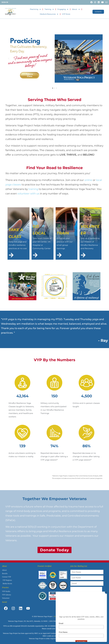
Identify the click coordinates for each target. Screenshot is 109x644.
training (34, 189)
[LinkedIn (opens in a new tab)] (98, 2)
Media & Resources (49, 14)
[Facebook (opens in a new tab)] (91, 2)
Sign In (5, 2)
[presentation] (86, 591)
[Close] (106, 592)
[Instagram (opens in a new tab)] (95, 2)
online (88, 180)
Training (49, 9)
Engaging (63, 9)
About (76, 9)
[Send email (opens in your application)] (106, 2)
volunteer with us (28, 194)
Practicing (35, 9)
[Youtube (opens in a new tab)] (102, 2)
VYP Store (66, 14)
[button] (9, 59)
